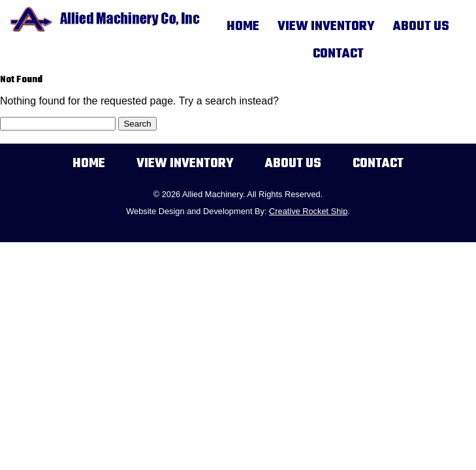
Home (243, 27)
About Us (421, 27)
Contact (338, 54)
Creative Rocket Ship (308, 211)
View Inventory (326, 27)
